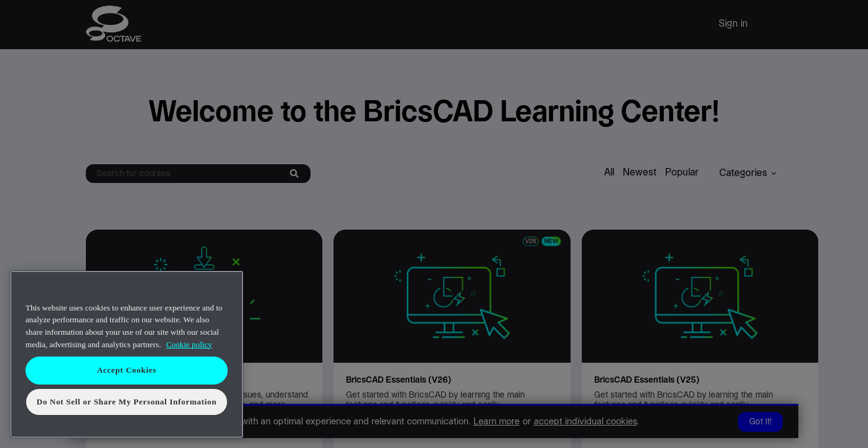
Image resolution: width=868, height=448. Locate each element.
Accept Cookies (127, 370)
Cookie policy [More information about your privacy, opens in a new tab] (189, 344)
